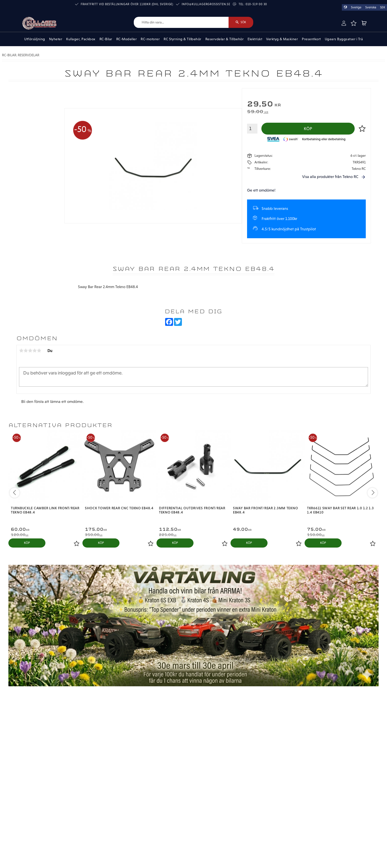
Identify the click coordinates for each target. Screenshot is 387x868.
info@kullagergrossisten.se (206, 4)
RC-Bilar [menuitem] (106, 39)
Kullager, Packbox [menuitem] (81, 39)
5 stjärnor (39, 351)
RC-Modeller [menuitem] (127, 39)
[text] (306, 105)
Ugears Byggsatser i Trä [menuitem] (344, 39)
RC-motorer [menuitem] (150, 39)
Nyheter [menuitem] (56, 39)
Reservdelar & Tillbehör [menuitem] (225, 39)
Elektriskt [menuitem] (255, 39)
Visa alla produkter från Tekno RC (330, 177)
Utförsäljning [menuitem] (35, 39)
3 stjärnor (30, 351)
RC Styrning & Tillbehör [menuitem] (183, 39)
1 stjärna (21, 351)
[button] (353, 23)
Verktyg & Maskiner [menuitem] (282, 39)
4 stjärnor (35, 351)
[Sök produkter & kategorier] (181, 22)
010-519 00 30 (256, 4)
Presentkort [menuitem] (311, 39)
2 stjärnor (26, 351)
